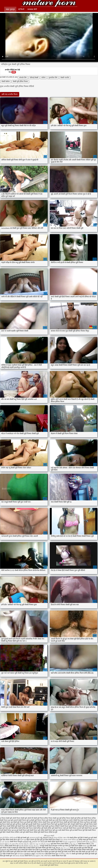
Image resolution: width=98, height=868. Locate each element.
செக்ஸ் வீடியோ (34, 846)
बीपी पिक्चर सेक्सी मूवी (63, 822)
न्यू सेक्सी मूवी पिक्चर (35, 820)
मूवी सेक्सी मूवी (8, 856)
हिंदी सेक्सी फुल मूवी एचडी (86, 852)
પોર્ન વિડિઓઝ (40, 854)
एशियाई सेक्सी (34, 78)
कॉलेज (43, 78)
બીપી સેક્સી (13, 838)
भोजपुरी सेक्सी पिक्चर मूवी (78, 824)
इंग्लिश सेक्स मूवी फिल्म (86, 840)
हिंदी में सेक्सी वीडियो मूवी (31, 848)
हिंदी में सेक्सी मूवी (32, 840)
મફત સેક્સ (64, 840)
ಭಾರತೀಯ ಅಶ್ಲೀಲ (30, 854)
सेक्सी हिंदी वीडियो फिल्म (29, 850)
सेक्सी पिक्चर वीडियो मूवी (33, 832)
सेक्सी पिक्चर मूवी (24, 830)
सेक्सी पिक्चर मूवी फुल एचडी (53, 830)
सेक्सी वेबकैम (6, 82)
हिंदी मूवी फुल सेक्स (43, 840)
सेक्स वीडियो (65, 844)
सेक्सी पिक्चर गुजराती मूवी (76, 828)
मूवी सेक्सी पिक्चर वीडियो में (34, 826)
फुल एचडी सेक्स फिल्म (88, 820)
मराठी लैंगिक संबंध (73, 852)
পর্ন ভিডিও (62, 854)
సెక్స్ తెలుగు (57, 848)
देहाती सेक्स (59, 842)
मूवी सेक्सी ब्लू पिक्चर (49, 826)
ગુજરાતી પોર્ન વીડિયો (38, 842)
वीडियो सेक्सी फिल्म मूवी (12, 846)
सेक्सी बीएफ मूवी (15, 840)
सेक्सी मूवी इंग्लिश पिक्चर (20, 82)
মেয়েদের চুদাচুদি (35, 838)
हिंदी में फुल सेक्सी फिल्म (43, 850)
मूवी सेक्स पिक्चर (56, 844)
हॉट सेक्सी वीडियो (50, 842)
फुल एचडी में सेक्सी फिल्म (73, 820)
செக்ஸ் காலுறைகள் (70, 842)
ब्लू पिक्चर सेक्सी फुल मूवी (8, 824)
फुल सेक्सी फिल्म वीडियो (76, 846)
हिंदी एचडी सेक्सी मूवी (30, 852)
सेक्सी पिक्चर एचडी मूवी (61, 828)
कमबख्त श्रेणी (32, 9)
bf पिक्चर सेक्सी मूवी (6, 818)
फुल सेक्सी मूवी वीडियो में (31, 822)
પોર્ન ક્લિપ (21, 854)
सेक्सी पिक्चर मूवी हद (68, 830)
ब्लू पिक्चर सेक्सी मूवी (22, 824)
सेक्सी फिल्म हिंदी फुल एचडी (59, 850)
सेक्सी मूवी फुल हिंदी (76, 848)
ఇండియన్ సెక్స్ (27, 842)
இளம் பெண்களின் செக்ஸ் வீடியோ (17, 844)
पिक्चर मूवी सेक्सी (47, 820)
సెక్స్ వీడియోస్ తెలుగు (47, 838)
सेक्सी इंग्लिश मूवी (75, 838)
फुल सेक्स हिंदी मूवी (87, 848)
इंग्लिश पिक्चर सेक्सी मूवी (69, 818)
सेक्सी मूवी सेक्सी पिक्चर (49, 4)
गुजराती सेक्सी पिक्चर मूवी (21, 820)
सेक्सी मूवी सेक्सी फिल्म (17, 852)
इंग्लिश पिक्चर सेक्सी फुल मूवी (53, 818)
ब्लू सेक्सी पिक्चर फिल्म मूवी (49, 824)
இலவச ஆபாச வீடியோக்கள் (40, 844)
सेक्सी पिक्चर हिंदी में (84, 844)
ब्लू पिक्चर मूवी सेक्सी (90, 822)
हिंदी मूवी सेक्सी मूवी (24, 838)
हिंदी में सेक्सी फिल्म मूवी (10, 854)
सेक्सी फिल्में (28, 856)
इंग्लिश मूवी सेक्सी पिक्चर (84, 818)
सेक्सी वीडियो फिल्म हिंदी (59, 856)
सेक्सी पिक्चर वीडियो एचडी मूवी (16, 832)
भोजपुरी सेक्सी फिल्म (46, 846)
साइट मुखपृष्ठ (10, 9)
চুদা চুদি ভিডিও (5, 838)
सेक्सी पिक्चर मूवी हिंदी (81, 830)
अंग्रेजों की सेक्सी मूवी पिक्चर (36, 818)
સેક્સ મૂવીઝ (36, 856)
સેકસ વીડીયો (58, 838)
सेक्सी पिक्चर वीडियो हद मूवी (49, 832)
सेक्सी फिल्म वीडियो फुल (44, 852)
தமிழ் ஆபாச (73, 844)
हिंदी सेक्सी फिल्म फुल (52, 854)
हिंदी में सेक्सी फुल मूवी (87, 838)
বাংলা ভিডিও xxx (73, 840)
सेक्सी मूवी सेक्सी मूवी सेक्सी (59, 852)
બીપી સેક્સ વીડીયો (18, 856)
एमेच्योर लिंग (23, 78)
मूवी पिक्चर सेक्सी (91, 824)
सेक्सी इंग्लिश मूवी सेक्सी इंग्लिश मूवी (44, 828)
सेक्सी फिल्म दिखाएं (54, 840)
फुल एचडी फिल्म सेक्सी (59, 820)
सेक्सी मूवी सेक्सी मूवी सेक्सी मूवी (81, 854)
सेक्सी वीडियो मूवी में (16, 850)
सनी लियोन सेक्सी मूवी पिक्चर (80, 826)
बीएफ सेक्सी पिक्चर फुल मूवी (47, 822)
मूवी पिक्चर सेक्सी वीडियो (7, 826)
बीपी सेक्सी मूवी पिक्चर (77, 822)
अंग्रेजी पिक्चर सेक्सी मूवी (20, 818)
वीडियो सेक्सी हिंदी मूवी (89, 850)
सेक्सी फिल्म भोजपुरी (16, 842)
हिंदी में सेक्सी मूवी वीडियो (16, 848)
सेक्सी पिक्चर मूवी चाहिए (37, 830)
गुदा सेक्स (65, 846)
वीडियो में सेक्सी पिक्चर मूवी (63, 826)
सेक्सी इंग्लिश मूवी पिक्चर (26, 828)
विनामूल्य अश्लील (57, 846)
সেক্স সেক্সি (66, 838)
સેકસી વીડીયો (24, 846)
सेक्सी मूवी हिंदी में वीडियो (74, 850)
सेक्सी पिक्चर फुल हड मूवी (11, 830)
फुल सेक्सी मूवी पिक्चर (17, 822)
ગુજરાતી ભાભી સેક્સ (83, 842)
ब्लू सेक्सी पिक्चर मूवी (64, 824)
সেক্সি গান (69, 854)
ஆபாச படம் (65, 848)
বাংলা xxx (23, 840)
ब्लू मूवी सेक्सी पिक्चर (34, 824)
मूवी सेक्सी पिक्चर (20, 826)
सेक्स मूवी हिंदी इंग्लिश (12, 828)
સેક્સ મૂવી (86, 846)
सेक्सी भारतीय (65, 78)
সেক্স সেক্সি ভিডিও (46, 856)
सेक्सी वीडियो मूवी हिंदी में (46, 848)
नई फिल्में (21, 9)
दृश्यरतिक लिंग (53, 78)
